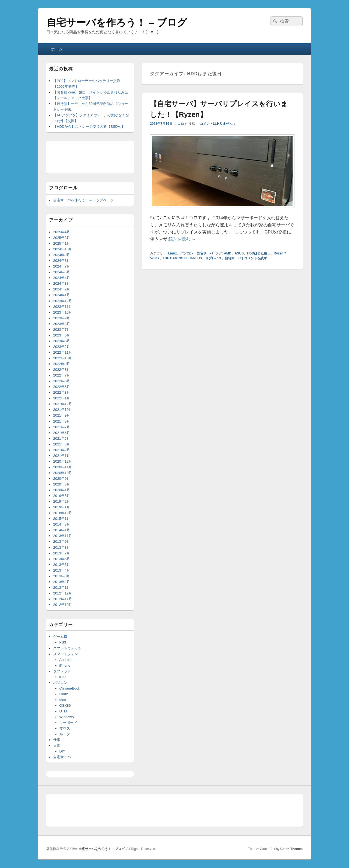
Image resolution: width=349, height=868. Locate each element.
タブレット (62, 671)
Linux (173, 253)
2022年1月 (62, 398)
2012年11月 (63, 599)
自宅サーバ (205, 253)
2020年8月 (62, 484)
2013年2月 (62, 582)
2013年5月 (62, 565)
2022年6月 (62, 381)
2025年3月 (62, 238)
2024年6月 (62, 272)
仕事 (57, 740)
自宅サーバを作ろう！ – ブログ (117, 22)
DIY (62, 751)
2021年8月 (62, 421)
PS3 (63, 642)
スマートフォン (66, 654)
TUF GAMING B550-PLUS (182, 258)
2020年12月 (63, 461)
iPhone (65, 665)
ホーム (57, 49)
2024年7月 (62, 266)
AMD (228, 253)
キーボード (68, 723)
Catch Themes (291, 849)
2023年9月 (62, 318)
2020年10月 (63, 473)
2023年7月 (62, 330)
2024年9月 (62, 255)
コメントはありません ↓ (217, 124)
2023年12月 (63, 301)
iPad (63, 677)
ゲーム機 (60, 637)
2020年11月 (63, 467)
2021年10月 (63, 410)
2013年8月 (62, 547)
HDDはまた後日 (259, 253)
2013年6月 (62, 559)
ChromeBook (70, 688)
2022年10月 (63, 358)
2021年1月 (62, 456)
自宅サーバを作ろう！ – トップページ (83, 200)
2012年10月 (63, 605)
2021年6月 (62, 433)
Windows (67, 717)
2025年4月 (62, 232)
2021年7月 (62, 427)
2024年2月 (62, 289)
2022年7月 (62, 375)
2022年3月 (62, 392)
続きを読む (182, 239)
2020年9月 (62, 479)
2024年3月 (62, 283)
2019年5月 (62, 496)
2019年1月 (62, 507)
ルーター (67, 734)
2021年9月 (62, 415)
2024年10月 (63, 249)
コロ (181, 124)
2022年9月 (62, 364)
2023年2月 (62, 347)
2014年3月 (62, 524)
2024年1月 (62, 295)
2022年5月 (62, 387)
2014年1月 (62, 530)
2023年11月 (63, 307)
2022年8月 (62, 370)
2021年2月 (62, 450)
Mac (63, 700)
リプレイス (213, 258)
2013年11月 (63, 536)
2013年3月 (62, 576)
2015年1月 (62, 519)
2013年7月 (62, 553)
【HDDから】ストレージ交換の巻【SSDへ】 (89, 127)
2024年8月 (62, 261)
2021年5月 (62, 438)
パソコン (187, 253)
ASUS (239, 253)
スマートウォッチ (67, 648)
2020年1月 (62, 490)
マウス (65, 728)
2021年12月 (63, 404)
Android (66, 660)
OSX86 (65, 705)
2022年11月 (63, 352)
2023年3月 (62, 341)
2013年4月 (62, 570)
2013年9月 (62, 541)
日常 (57, 746)
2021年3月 (62, 444)
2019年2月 (62, 501)
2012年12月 (63, 593)
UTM (63, 711)
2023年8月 (62, 324)
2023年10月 (63, 312)
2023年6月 (62, 335)
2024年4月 (62, 278)
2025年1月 (62, 243)
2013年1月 (62, 588)
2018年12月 (63, 513)
